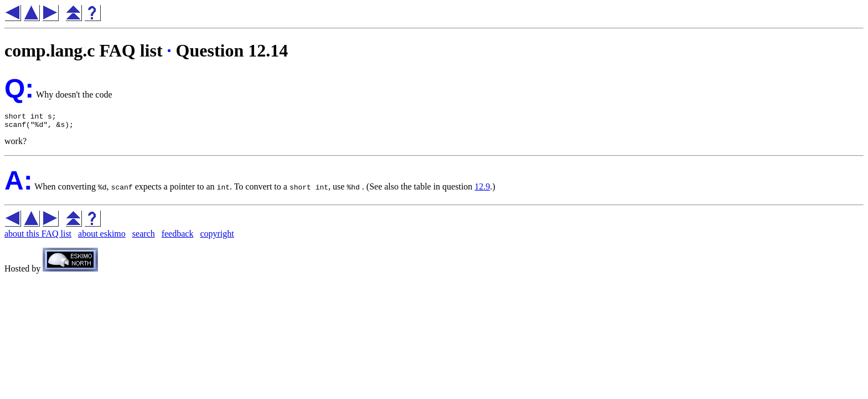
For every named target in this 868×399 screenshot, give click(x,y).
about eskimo (102, 237)
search (144, 237)
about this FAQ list (38, 237)
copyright (217, 237)
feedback (178, 237)
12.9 (482, 190)
